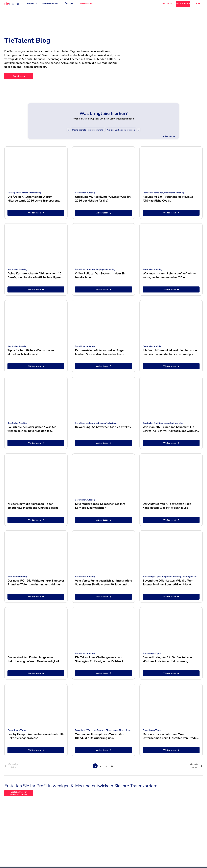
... (106, 767)
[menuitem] (88, 131)
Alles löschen (170, 138)
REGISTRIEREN (183, 4)
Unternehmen (50, 4)
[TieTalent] (12, 4)
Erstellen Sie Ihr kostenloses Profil (19, 795)
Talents (32, 4)
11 (112, 767)
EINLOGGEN (167, 4)
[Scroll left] (68, 131)
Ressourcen (86, 4)
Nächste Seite (196, 767)
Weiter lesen (36, 214)
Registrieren (19, 77)
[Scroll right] (139, 131)
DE (197, 4)
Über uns (69, 4)
